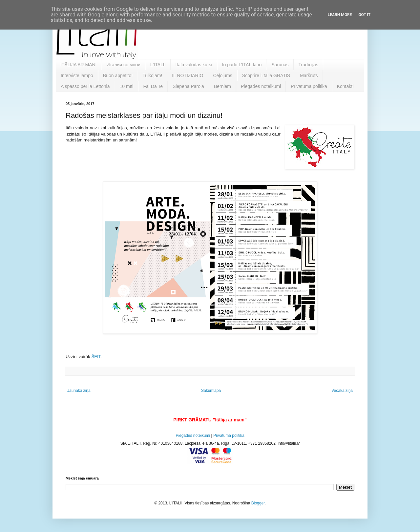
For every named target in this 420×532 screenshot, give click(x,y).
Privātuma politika (309, 86)
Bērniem (222, 86)
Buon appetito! (118, 75)
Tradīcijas (308, 65)
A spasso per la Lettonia (85, 86)
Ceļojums (222, 75)
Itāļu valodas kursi (194, 65)
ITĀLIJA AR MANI (78, 65)
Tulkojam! (152, 75)
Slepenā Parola (188, 86)
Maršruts (309, 75)
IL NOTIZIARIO (188, 75)
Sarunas (280, 65)
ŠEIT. (96, 357)
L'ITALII (158, 65)
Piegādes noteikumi (261, 86)
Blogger (258, 503)
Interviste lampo (77, 75)
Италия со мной (123, 65)
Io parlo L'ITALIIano (242, 65)
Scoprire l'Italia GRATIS (266, 75)
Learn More (340, 15)
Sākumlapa (211, 391)
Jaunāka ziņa (79, 391)
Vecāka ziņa (342, 391)
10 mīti (126, 86)
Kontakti (345, 86)
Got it (364, 15)
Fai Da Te (153, 86)
